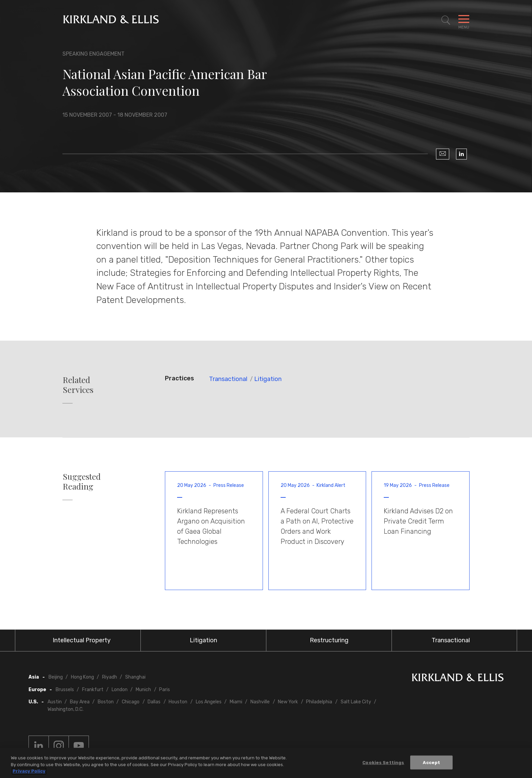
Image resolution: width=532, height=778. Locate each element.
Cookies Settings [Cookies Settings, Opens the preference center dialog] (383, 762)
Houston (178, 702)
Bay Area (80, 702)
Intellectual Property (82, 640)
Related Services (78, 385)
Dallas (154, 702)
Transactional (228, 379)
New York (288, 702)
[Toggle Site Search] (446, 20)
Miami (236, 702)
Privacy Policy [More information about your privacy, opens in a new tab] (29, 771)
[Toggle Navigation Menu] (464, 20)
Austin (55, 702)
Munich (143, 690)
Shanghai (135, 677)
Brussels (65, 690)
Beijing (56, 677)
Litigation (268, 379)
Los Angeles (209, 702)
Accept (431, 762)
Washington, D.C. (65, 709)
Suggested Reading (82, 481)
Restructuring (329, 640)
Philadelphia (319, 702)
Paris (165, 690)
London (120, 690)
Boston (106, 702)
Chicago (131, 702)
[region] (266, 763)
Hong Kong (82, 677)
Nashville (260, 702)
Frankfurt (93, 690)
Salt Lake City (356, 702)
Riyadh (110, 677)
